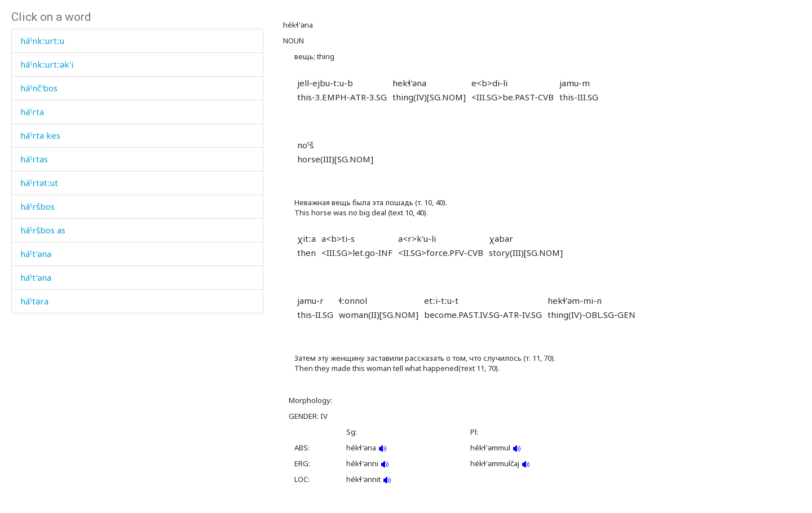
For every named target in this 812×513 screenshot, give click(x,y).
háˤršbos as (43, 230)
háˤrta (32, 112)
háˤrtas (34, 159)
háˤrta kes (40, 135)
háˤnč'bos (39, 88)
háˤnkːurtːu (42, 41)
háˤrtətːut (39, 183)
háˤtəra (34, 301)
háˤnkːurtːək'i (47, 64)
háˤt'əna (36, 254)
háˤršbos (37, 206)
